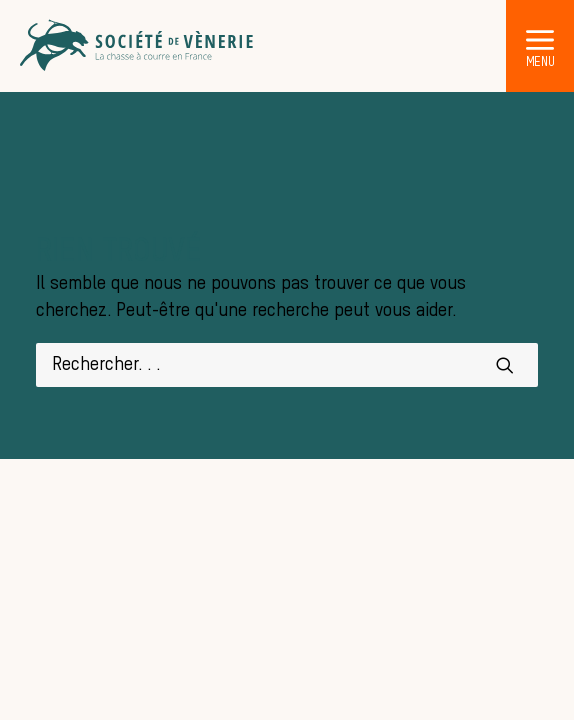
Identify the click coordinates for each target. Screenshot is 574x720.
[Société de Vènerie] (138, 46)
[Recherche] (287, 365)
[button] (540, 39)
